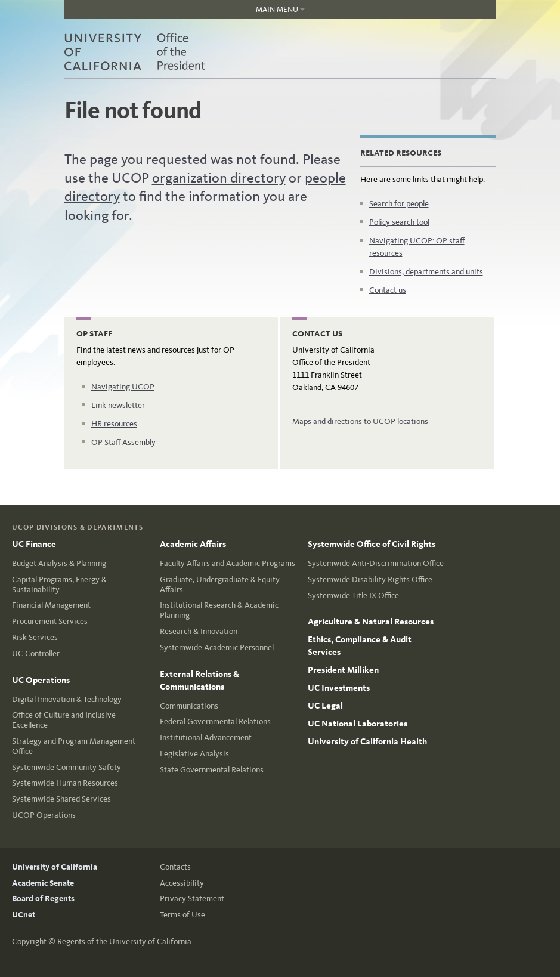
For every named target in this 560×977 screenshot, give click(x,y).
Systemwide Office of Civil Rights (372, 544)
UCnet (24, 915)
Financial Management (51, 605)
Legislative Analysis (194, 754)
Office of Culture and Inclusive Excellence (64, 720)
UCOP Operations (44, 815)
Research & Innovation (199, 631)
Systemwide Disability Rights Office (370, 579)
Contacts (175, 867)
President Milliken (343, 670)
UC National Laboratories (358, 724)
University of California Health (367, 741)
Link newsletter (118, 405)
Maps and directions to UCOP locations (360, 421)
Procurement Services (50, 621)
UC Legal (325, 706)
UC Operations (41, 680)
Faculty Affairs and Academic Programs (228, 563)
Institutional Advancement (206, 738)
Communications (189, 706)
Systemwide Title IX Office (353, 596)
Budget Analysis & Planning (59, 563)
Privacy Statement (192, 899)
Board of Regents (43, 899)
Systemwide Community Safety (66, 767)
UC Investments (339, 688)
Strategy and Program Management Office (74, 746)
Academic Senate (43, 883)
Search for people (399, 204)
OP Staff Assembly (123, 442)
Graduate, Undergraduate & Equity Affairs (220, 585)
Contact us (388, 290)
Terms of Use (182, 915)
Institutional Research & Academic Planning (219, 610)
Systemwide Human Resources (65, 783)
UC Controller (36, 653)
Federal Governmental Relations (215, 721)
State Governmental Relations (212, 770)
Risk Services (35, 637)
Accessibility (182, 883)
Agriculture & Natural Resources (371, 622)
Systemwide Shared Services (61, 799)
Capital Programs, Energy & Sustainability (59, 585)
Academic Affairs (193, 544)
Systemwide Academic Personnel (217, 647)
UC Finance (34, 544)
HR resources (114, 424)
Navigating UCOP (123, 387)
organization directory (219, 178)
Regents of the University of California (124, 942)
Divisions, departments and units (426, 272)
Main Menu (185, 12)
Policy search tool (399, 222)
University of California (55, 867)
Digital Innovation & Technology (67, 699)
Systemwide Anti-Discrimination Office (376, 563)
